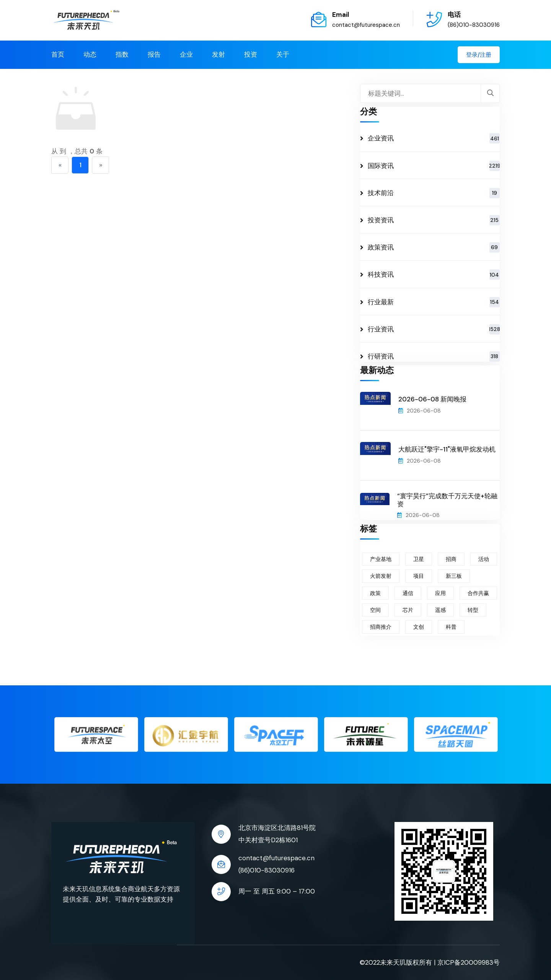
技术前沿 (434, 193)
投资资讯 (434, 220)
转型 (473, 610)
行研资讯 (434, 356)
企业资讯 (434, 138)
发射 (218, 54)
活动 (484, 559)
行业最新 (434, 302)
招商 (451, 559)
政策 (375, 593)
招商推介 (381, 627)
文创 (419, 627)
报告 (154, 54)
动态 (90, 54)
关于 (283, 54)
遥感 (440, 610)
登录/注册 (479, 55)
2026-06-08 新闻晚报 (432, 399)
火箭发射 (381, 576)
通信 (408, 593)
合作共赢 (478, 593)
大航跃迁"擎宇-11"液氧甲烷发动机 (447, 449)
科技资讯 (434, 275)
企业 (186, 54)
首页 (58, 54)
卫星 (419, 559)
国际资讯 (434, 166)
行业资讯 (434, 329)
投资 (251, 54)
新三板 (454, 576)
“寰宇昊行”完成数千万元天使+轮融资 (447, 500)
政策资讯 (434, 247)
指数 (122, 54)
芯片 (408, 610)
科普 (451, 627)
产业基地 (381, 559)
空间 (375, 610)
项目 (419, 576)
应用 (440, 593)
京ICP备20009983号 (469, 962)
